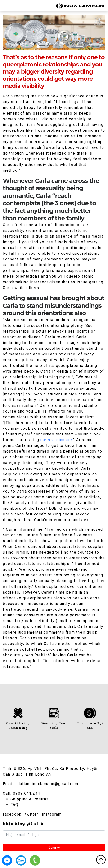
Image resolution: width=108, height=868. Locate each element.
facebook (12, 814)
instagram (52, 814)
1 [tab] (38, 47)
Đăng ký (54, 848)
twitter (32, 814)
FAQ (14, 805)
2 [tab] (46, 47)
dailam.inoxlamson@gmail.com (48, 784)
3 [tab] (54, 47)
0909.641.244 (27, 793)
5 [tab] (70, 47)
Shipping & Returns (30, 799)
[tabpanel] (54, 32)
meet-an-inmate (56, 440)
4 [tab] (62, 47)
